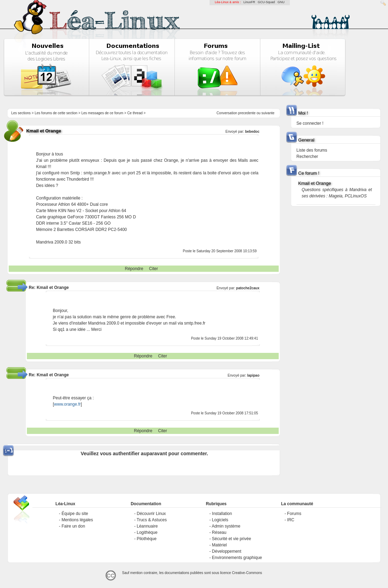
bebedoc (252, 132)
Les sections (21, 113)
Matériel (219, 545)
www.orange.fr (68, 404)
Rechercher (307, 157)
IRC (291, 520)
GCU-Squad (266, 2)
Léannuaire (147, 526)
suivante (268, 113)
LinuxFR (249, 2)
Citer (153, 269)
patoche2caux (248, 288)
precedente (247, 113)
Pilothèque (147, 539)
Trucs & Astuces (152, 520)
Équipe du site (75, 514)
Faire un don (73, 526)
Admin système (226, 526)
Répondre (134, 269)
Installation (222, 514)
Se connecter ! (310, 123)
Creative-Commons (247, 573)
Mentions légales (77, 520)
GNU (281, 2)
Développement (227, 551)
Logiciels (220, 520)
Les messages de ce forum (102, 113)
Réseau (219, 532)
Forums (294, 514)
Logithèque (147, 532)
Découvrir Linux (151, 514)
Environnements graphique (237, 558)
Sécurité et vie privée (232, 539)
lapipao (253, 375)
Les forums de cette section (56, 113)
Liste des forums (312, 150)
